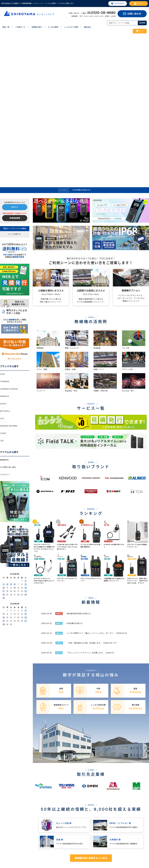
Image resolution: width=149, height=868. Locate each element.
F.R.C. (2, 271)
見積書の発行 (37, 27)
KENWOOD (5, 248)
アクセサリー (5, 327)
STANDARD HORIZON (9, 241)
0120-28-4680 (101, 13)
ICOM (2, 226)
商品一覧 (6, 27)
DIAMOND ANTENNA (9, 278)
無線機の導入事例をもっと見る (91, 710)
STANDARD (5, 234)
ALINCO (3, 256)
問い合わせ (114, 835)
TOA (2, 293)
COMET (3, 285)
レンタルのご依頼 (71, 27)
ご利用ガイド (20, 27)
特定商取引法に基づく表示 (137, 835)
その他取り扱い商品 (8, 319)
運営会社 (87, 27)
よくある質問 (53, 27)
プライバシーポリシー (136, 840)
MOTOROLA (5, 263)
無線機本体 (4, 312)
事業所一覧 (96, 840)
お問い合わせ (134, 14)
